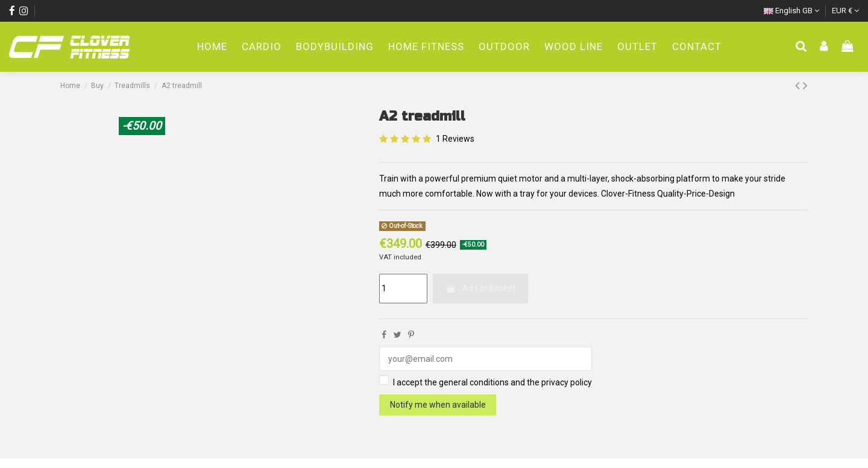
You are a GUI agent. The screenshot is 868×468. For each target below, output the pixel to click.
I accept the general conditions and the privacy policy (492, 382)
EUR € (845, 11)
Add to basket (480, 288)
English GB (791, 11)
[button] (504, 47)
